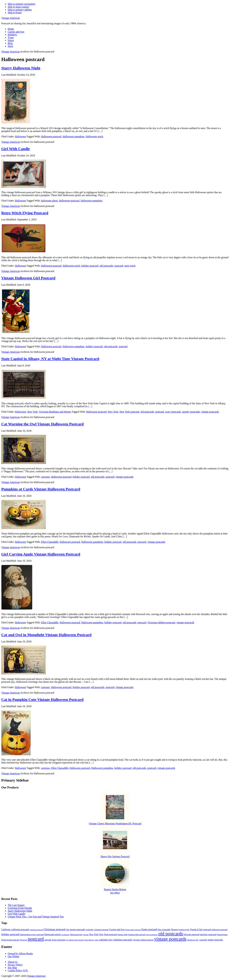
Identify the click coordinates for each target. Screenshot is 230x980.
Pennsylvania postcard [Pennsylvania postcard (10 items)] (10, 940)
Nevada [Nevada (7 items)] (86, 935)
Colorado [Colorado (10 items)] (89, 930)
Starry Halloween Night (21, 68)
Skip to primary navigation (21, 4)
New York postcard (129, 412)
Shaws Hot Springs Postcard (115, 856)
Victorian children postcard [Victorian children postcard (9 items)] (143, 940)
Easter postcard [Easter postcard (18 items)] (149, 929)
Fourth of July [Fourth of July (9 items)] (184, 930)
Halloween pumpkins (73, 136)
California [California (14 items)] (6, 929)
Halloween (20, 136)
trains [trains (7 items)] (96, 940)
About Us (13, 962)
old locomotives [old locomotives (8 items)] (152, 935)
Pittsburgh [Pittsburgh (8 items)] (23, 940)
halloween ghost (49, 201)
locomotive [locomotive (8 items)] (65, 935)
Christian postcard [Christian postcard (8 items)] (36, 930)
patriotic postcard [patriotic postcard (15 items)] (208, 934)
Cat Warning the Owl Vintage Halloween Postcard (42, 424)
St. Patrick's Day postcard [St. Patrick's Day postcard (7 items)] (75, 940)
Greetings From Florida (20, 908)
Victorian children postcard (161, 622)
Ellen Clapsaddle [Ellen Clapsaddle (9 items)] (164, 930)
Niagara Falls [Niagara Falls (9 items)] (123, 935)
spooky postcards (191, 412)
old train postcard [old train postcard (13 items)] (192, 935)
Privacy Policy (15, 965)
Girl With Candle (16, 149)
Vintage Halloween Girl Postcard (28, 278)
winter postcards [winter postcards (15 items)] (215, 940)
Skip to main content (18, 7)
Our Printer (13, 956)
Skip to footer (15, 13)
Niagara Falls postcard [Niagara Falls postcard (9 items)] (137, 935)
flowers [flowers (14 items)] (174, 929)
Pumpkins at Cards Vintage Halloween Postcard (41, 489)
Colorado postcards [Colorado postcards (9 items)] (101, 930)
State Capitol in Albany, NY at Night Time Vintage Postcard (50, 359)
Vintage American (11, 18)
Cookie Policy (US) (18, 970)
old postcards (106, 266)
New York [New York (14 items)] (94, 934)
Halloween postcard (51, 136)
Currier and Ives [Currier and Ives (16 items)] (117, 929)
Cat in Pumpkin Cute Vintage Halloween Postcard (42, 699)
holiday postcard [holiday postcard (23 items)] (10, 934)
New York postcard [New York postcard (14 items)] (108, 934)
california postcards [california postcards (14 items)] (20, 929)
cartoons (45, 477)
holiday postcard (90, 266)
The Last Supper (16, 905)
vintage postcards (210, 412)
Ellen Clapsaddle (50, 542)
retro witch (130, 266)
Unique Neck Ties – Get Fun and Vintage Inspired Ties (36, 917)
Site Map (12, 968)
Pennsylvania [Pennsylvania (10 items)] (222, 935)
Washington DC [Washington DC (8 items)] (193, 940)
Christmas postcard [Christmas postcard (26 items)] (54, 929)
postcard (119, 266)
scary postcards (173, 412)
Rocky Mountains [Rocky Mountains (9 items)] (59, 940)
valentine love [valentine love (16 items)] (106, 940)
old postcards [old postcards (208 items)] (171, 934)
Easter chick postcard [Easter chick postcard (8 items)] (133, 930)
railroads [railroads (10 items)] (48, 940)
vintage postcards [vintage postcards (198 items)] (170, 939)
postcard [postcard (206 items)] (36, 939)
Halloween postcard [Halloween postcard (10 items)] (219, 930)
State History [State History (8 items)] (89, 940)
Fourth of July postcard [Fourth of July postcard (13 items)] (200, 930)
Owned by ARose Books (20, 954)
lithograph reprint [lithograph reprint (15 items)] (53, 934)
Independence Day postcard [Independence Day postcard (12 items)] (32, 935)
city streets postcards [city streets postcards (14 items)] (75, 929)
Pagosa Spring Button (115, 889)
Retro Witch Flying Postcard (25, 213)
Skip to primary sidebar (20, 10)
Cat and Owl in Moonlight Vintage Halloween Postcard (46, 635)
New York (33, 412)
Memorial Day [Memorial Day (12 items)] (76, 935)
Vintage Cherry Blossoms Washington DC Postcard (115, 824)
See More (115, 893)
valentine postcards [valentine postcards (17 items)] (123, 940)
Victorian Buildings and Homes (55, 412)
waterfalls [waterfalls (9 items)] (203, 940)
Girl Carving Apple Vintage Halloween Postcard (41, 554)
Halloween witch (94, 136)
